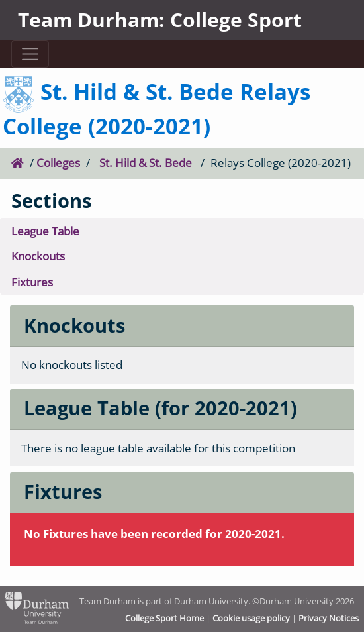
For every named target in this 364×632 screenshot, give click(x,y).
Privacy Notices (329, 618)
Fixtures (32, 282)
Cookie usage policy (251, 618)
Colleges (58, 163)
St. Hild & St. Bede (146, 163)
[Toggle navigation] (30, 54)
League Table (45, 231)
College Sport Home (164, 618)
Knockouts (38, 256)
